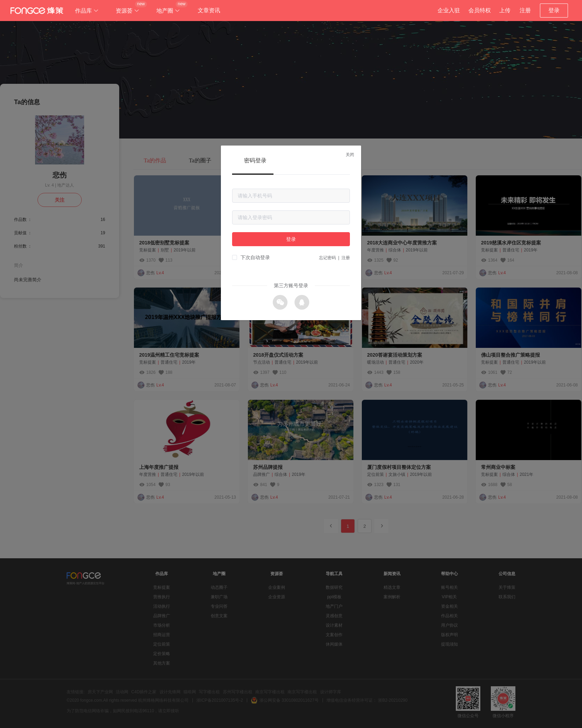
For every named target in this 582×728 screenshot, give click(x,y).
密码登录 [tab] (255, 160)
